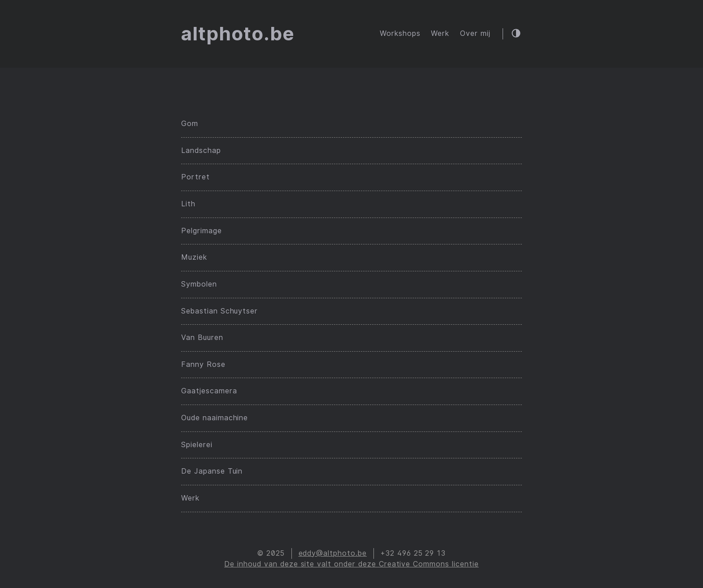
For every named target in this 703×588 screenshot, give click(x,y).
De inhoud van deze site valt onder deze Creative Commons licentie (351, 564)
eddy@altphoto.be (333, 553)
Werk (440, 33)
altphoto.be (238, 34)
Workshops (400, 33)
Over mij (475, 33)
